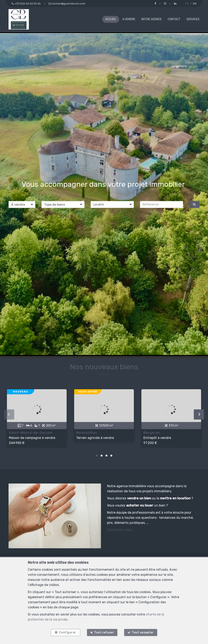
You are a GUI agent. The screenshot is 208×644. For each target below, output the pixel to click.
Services (193, 19)
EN (195, 4)
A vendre (129, 19)
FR (187, 4)
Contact (174, 19)
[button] (112, 204)
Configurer (67, 632)
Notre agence (152, 19)
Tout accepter (143, 632)
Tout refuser (104, 632)
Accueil (111, 19)
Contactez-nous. (120, 534)
